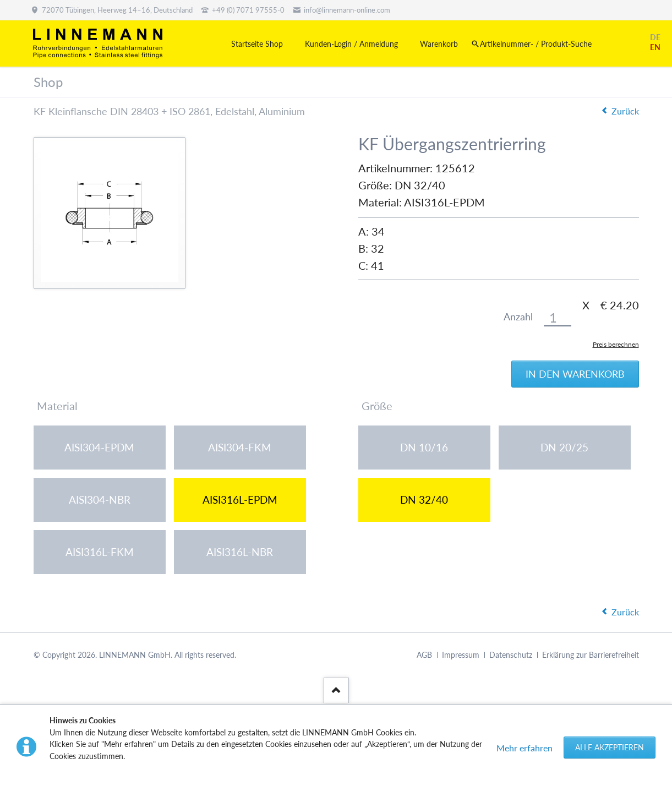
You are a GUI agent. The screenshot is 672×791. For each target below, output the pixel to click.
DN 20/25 (564, 448)
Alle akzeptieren (610, 747)
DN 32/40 (424, 500)
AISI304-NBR (100, 500)
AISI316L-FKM (100, 552)
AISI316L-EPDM (240, 500)
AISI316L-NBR (240, 552)
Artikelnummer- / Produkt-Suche (536, 44)
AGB (424, 656)
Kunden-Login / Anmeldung (351, 44)
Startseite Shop (257, 44)
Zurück (625, 111)
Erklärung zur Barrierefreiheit (591, 656)
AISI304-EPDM (99, 448)
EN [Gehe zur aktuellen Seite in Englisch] (655, 47)
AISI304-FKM (240, 448)
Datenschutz (511, 656)
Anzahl (518, 317)
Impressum (461, 656)
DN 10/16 (424, 448)
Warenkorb (439, 44)
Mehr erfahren (525, 748)
